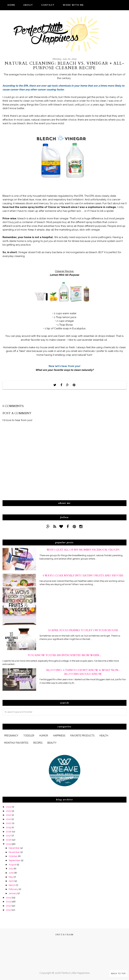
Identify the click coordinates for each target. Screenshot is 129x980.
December (14, 848)
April (11, 881)
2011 (8, 910)
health (104, 736)
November (14, 852)
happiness (59, 736)
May (11, 877)
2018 (9, 832)
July (11, 869)
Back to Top (118, 973)
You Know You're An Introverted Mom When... (64, 655)
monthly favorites (16, 743)
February (13, 889)
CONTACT (48, 5)
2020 (9, 823)
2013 (8, 901)
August (12, 864)
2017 (8, 836)
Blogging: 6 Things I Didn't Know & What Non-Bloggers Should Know (83, 672)
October (13, 856)
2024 (9, 807)
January (13, 893)
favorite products (82, 736)
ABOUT (28, 5)
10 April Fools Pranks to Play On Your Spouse (83, 630)
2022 (9, 815)
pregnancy (11, 736)
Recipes (38, 743)
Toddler (29, 736)
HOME (11, 5)
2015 (8, 844)
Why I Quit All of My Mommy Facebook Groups (83, 550)
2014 (9, 897)
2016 (9, 840)
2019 (9, 827)
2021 (8, 819)
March (12, 885)
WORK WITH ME (73, 5)
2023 (9, 811)
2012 (8, 906)
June (11, 873)
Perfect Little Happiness (76, 973)
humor (44, 736)
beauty (52, 743)
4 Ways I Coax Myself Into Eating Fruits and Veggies (83, 576)
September (15, 860)
